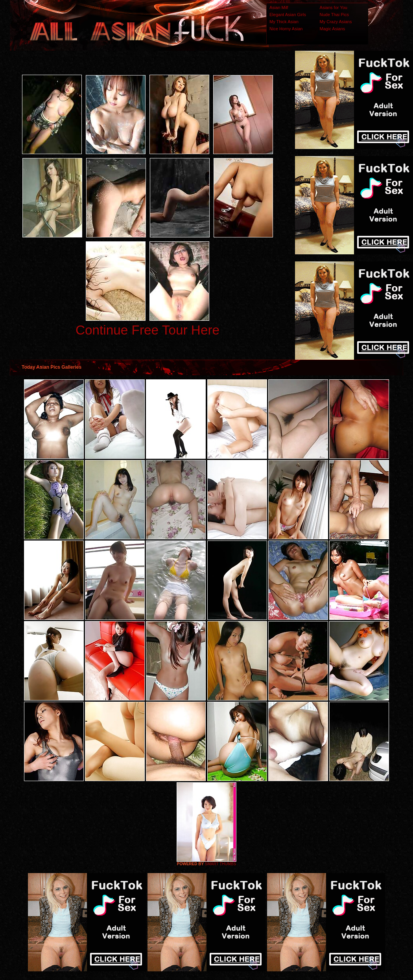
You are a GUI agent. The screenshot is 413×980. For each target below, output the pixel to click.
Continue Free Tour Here (147, 330)
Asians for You (334, 7)
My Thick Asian (284, 22)
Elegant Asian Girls (288, 15)
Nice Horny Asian (286, 29)
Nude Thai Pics (334, 15)
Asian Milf (279, 7)
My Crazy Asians (336, 22)
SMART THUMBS (220, 864)
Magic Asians (333, 29)
